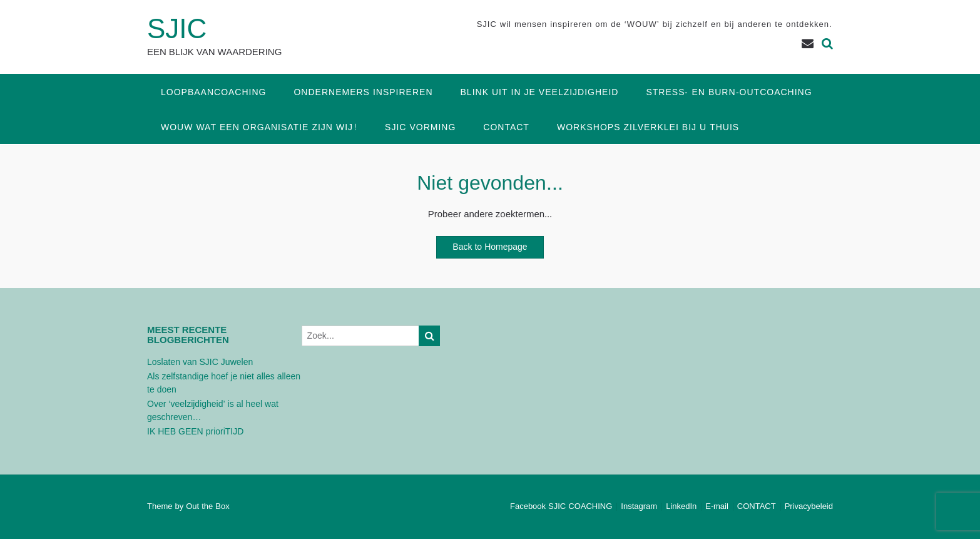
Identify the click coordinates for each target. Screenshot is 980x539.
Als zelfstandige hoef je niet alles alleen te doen (224, 383)
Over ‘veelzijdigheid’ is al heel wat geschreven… (213, 411)
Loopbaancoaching (213, 92)
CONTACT (506, 127)
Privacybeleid (809, 507)
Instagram (639, 507)
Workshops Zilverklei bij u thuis (648, 127)
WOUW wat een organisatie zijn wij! (259, 127)
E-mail (717, 507)
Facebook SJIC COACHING (561, 507)
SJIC (177, 29)
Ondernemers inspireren (363, 92)
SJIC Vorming (420, 127)
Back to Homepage (490, 247)
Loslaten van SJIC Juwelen (200, 362)
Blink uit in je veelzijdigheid (540, 92)
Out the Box (207, 506)
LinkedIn (681, 507)
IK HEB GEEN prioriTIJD (195, 432)
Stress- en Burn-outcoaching (729, 92)
